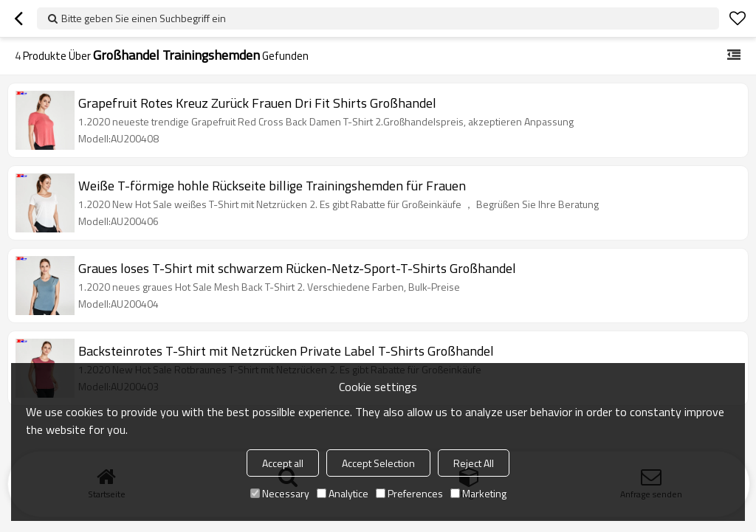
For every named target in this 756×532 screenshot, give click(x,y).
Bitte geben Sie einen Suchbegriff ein (144, 18)
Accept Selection (378, 463)
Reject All (474, 463)
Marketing (478, 493)
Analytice (343, 493)
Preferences (409, 493)
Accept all (283, 463)
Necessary (280, 493)
